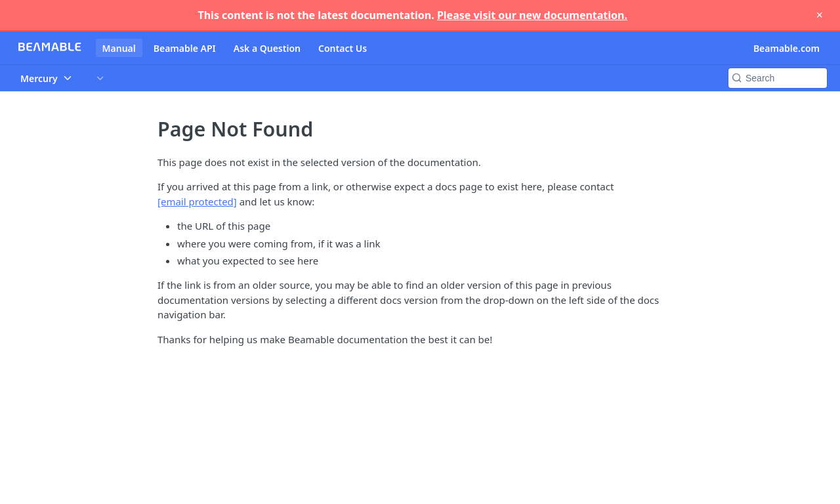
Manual (119, 48)
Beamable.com (787, 48)
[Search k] (778, 78)
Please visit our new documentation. (532, 15)
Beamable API (185, 48)
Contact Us (343, 48)
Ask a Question (267, 48)
